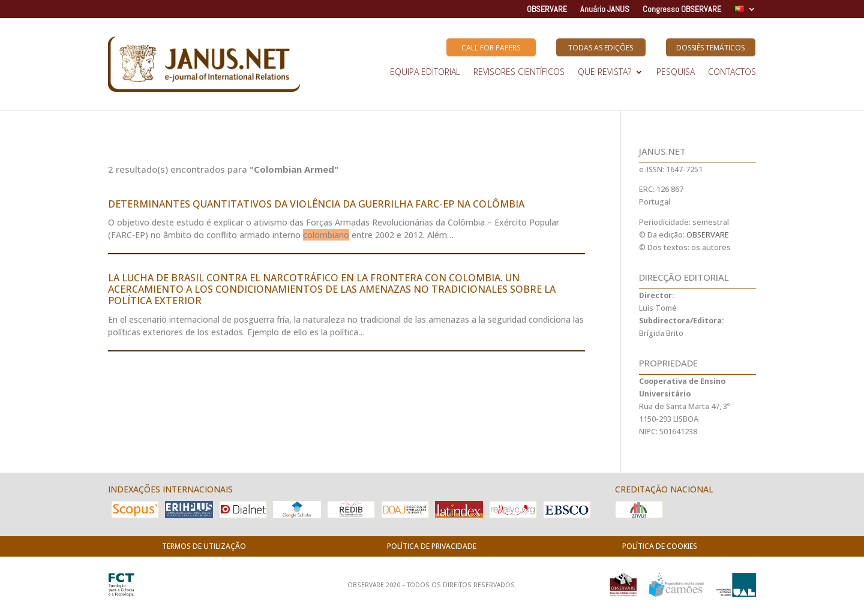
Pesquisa (676, 73)
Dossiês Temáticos (710, 48)
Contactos (732, 73)
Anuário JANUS (605, 10)
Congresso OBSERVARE (682, 10)
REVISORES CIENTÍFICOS (519, 73)
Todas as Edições (601, 48)
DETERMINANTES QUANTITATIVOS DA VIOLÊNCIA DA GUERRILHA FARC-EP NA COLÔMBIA (316, 204)
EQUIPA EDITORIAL (425, 73)
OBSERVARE (547, 10)
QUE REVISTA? (604, 73)
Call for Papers (491, 48)
